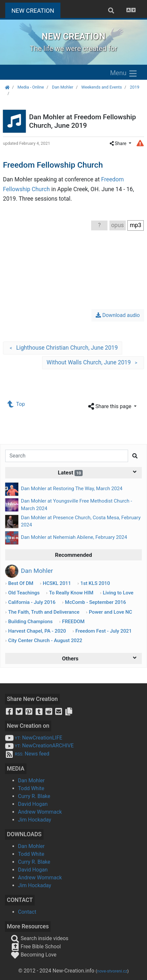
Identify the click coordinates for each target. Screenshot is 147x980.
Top (16, 404)
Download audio (118, 315)
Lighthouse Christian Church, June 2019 (63, 348)
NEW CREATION (36, 10)
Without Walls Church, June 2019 (93, 363)
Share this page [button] (110, 407)
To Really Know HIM (71, 593)
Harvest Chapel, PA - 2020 (37, 631)
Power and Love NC (110, 612)
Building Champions (30, 622)
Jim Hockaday (35, 820)
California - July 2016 (32, 602)
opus (117, 225)
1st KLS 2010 (95, 583)
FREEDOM (73, 622)
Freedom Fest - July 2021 (104, 631)
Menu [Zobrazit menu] (124, 74)
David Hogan (33, 804)
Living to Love (118, 593)
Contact (27, 912)
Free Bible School (36, 947)
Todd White (31, 788)
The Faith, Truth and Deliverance (44, 612)
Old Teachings (24, 593)
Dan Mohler (63, 87)
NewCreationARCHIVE (39, 746)
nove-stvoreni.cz (112, 971)
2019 (135, 87)
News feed (27, 754)
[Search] (67, 456)
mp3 (135, 225)
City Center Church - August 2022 (45, 640)
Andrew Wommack (40, 812)
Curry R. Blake (34, 796)
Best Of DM (21, 583)
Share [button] (119, 143)
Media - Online (31, 87)
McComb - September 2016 (96, 602)
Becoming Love (34, 955)
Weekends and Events (102, 87)
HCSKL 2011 (57, 583)
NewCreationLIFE (34, 738)
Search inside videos (40, 938)
